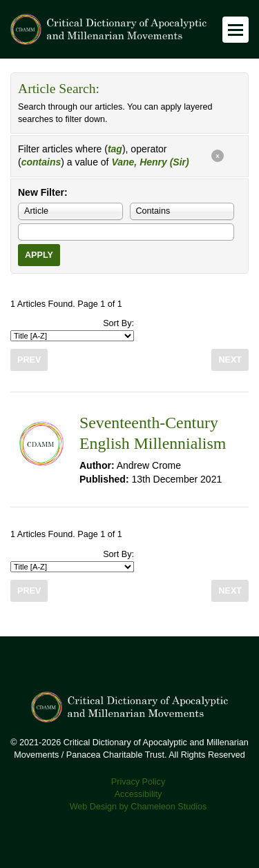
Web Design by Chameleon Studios (138, 807)
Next (230, 360)
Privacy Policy (138, 782)
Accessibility (138, 794)
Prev (29, 360)
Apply (39, 255)
